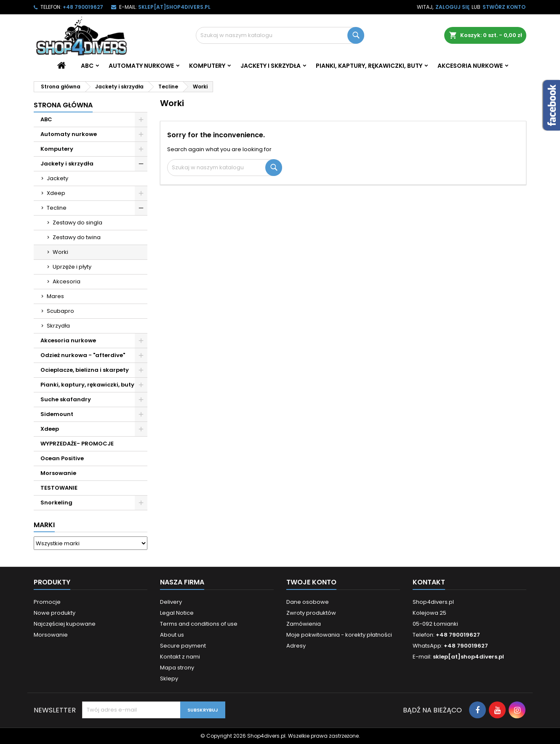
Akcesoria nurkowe (470, 66)
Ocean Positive (62, 458)
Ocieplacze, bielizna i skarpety (85, 370)
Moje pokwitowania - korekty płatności (339, 635)
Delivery (171, 602)
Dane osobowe (308, 602)
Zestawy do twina (77, 237)
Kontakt (429, 582)
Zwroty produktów (311, 613)
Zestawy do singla (77, 223)
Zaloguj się (452, 7)
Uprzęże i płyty (72, 267)
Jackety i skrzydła (271, 66)
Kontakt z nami (180, 657)
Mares (55, 296)
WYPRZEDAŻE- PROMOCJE (77, 444)
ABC (87, 66)
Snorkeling (56, 503)
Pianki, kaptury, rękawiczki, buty (369, 66)
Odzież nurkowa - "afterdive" (83, 355)
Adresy (296, 646)
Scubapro (60, 311)
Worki (60, 252)
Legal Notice (177, 613)
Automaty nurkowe (141, 66)
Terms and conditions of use (199, 624)
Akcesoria (67, 281)
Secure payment (183, 646)
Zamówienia (304, 624)
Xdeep (56, 193)
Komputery (207, 66)
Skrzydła (58, 326)
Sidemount (57, 414)
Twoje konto (311, 582)
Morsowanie (58, 473)
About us (172, 635)
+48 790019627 (83, 7)
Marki (44, 525)
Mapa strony (177, 668)
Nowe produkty (55, 613)
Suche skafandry (66, 399)
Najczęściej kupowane (65, 624)
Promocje (47, 602)
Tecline (57, 208)
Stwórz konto (504, 7)
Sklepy (169, 679)
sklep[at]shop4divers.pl (174, 7)
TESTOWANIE (59, 488)
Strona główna (63, 105)
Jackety (57, 178)
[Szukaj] (280, 35)
